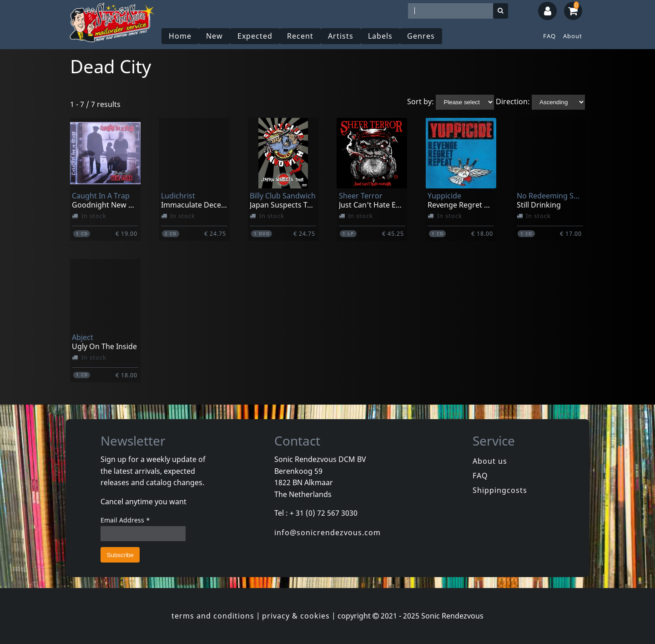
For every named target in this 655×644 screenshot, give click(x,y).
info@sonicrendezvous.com (327, 532)
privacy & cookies (296, 616)
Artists (341, 36)
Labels (380, 36)
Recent (300, 36)
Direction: (513, 101)
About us (490, 461)
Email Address (125, 520)
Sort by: (421, 101)
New (214, 36)
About (573, 36)
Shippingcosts (500, 490)
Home (180, 36)
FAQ (549, 36)
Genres (421, 36)
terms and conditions (213, 616)
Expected (255, 36)
